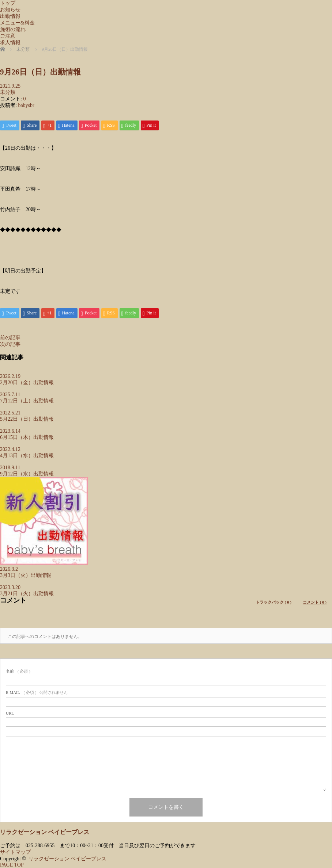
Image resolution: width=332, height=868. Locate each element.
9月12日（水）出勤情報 (27, 474)
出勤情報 (10, 16)
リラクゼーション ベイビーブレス (45, 832)
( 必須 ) (18, 671)
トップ (8, 3)
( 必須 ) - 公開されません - (38, 692)
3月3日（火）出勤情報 (26, 575)
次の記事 (10, 344)
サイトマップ (15, 852)
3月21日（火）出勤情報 (27, 594)
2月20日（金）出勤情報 (27, 383)
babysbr (26, 105)
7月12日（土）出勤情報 (27, 401)
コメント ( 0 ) (315, 602)
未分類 (8, 92)
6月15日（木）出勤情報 (27, 437)
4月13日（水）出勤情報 (27, 456)
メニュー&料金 (17, 23)
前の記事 (10, 338)
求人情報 (10, 43)
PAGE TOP (12, 865)
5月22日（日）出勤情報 (27, 419)
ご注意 (8, 36)
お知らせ (10, 10)
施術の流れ (13, 29)
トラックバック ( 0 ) (273, 602)
